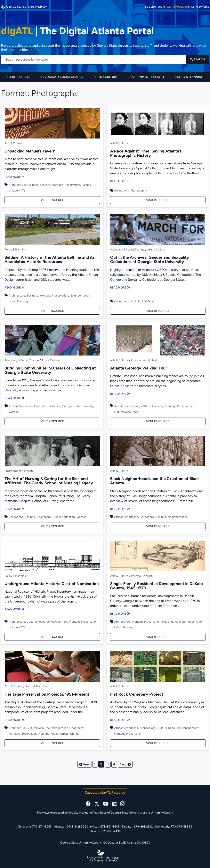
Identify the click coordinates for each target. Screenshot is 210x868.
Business (33, 185)
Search (197, 59)
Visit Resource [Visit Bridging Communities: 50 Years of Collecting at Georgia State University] (52, 421)
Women (14, 412)
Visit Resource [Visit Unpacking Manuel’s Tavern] (52, 200)
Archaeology (148, 728)
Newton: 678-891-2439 (105, 831)
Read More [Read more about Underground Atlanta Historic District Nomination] (14, 609)
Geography (76, 728)
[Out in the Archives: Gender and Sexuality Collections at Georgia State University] (158, 230)
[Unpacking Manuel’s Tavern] (52, 124)
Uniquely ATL (17, 191)
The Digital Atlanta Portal (78, 31)
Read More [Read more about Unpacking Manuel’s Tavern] (14, 177)
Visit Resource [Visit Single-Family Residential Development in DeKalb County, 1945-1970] (158, 637)
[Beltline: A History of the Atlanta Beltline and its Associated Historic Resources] (52, 230)
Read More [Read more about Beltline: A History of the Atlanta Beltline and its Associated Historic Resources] (14, 288)
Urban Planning (18, 301)
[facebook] (88, 804)
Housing (167, 622)
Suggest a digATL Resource (105, 792)
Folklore (45, 185)
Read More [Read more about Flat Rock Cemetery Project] (120, 720)
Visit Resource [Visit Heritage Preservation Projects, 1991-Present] (52, 743)
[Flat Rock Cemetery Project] (158, 667)
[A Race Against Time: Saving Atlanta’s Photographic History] (158, 124)
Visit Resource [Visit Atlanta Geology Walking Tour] (158, 421)
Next (125, 764)
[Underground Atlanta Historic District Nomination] (52, 556)
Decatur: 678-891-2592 (137, 827)
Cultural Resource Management (47, 622)
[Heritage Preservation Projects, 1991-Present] (52, 667)
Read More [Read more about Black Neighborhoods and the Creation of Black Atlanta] (120, 509)
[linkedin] (114, 804)
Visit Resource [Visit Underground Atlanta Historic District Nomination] (52, 637)
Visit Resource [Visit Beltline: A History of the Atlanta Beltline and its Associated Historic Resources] (52, 311)
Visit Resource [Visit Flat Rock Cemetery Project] (158, 743)
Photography (139, 191)
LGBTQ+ (148, 301)
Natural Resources (126, 412)
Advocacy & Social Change (62, 77)
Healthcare (44, 517)
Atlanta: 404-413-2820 (69, 827)
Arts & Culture (106, 77)
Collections (122, 191)
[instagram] (122, 804)
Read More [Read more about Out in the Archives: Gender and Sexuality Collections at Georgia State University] (120, 288)
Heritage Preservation (66, 185)
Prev (84, 764)
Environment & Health (146, 77)
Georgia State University (78, 406)
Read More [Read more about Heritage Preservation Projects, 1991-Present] (14, 720)
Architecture (17, 185)
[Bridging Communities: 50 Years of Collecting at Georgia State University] (52, 341)
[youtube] (106, 804)
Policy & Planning (189, 77)
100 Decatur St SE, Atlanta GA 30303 (126, 843)
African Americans (21, 406)
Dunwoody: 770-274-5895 (173, 827)
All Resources (18, 77)
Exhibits (135, 301)
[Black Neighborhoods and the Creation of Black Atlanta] (158, 451)
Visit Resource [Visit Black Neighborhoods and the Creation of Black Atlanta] (158, 526)
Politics (86, 185)
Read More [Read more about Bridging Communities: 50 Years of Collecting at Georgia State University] (14, 398)
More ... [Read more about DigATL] (35, 50)
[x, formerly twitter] (97, 804)
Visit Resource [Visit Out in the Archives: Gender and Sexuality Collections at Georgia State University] (158, 311)
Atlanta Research (177, 7)
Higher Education (64, 517)
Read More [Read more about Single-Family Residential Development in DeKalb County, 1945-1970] (120, 614)
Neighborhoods (80, 296)
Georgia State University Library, (81, 843)
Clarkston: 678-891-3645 (103, 827)
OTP (199, 622)
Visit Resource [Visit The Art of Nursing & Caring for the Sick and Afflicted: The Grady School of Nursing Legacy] (52, 526)
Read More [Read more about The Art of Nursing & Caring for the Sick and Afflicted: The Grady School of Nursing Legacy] (14, 509)
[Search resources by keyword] (94, 60)
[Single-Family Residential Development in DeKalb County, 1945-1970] (158, 556)
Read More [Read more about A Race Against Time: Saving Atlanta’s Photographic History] (120, 181)
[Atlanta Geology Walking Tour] (158, 341)
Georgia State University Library (24, 7)
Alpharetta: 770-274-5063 (35, 827)
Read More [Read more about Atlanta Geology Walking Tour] (120, 394)
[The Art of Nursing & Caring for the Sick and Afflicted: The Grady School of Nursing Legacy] (52, 451)
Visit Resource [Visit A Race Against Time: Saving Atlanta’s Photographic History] (158, 200)
